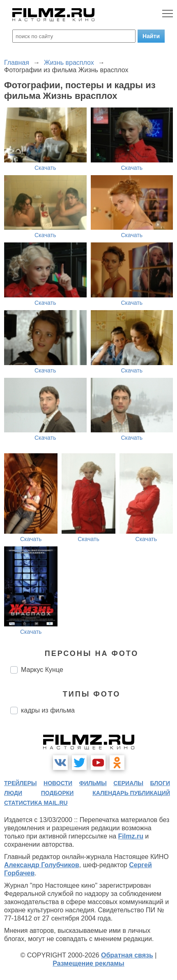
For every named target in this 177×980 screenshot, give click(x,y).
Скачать (45, 168)
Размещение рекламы (88, 963)
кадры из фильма (48, 710)
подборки (57, 793)
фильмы (93, 783)
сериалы (128, 783)
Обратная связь (127, 955)
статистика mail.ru (36, 803)
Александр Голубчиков (42, 865)
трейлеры (21, 783)
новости (58, 783)
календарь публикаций (131, 793)
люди (13, 793)
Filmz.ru (131, 836)
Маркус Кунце (42, 670)
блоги (160, 783)
